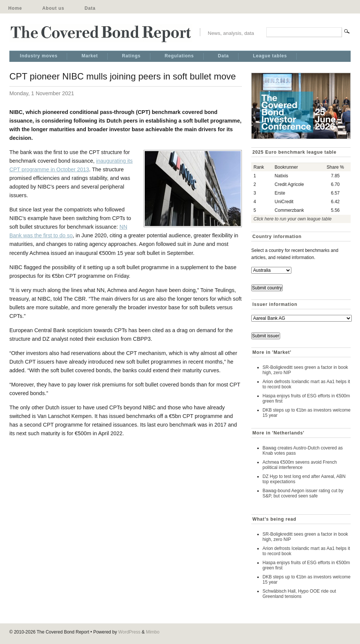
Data (90, 8)
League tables (270, 56)
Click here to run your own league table (292, 219)
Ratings (131, 56)
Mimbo (153, 632)
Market (90, 56)
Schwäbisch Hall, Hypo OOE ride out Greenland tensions (299, 594)
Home (15, 8)
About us (53, 8)
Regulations (179, 56)
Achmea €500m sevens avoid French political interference (300, 465)
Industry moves (39, 56)
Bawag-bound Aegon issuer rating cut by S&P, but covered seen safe (303, 493)
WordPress (129, 632)
